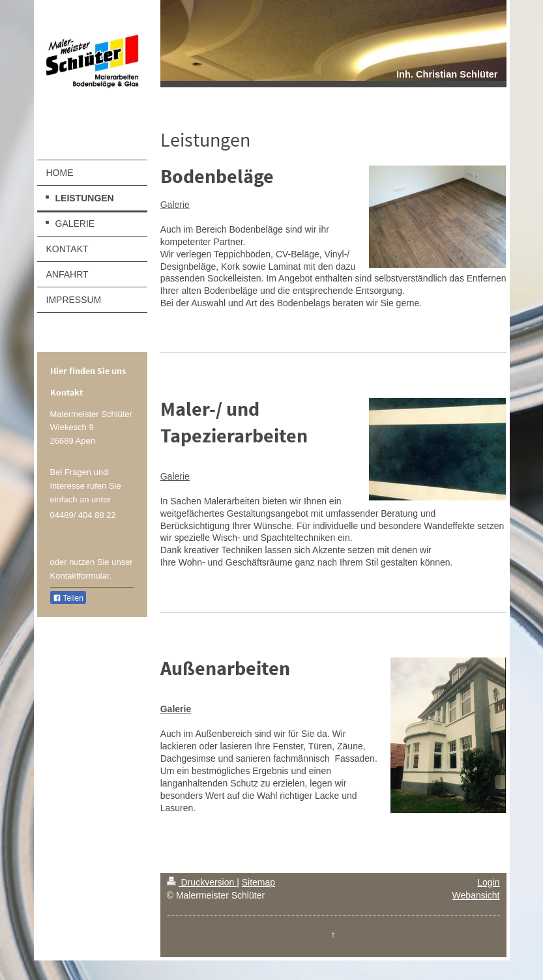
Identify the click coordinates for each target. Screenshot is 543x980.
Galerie (175, 205)
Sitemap (258, 882)
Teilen (68, 598)
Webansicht (476, 895)
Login (488, 882)
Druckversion (202, 882)
